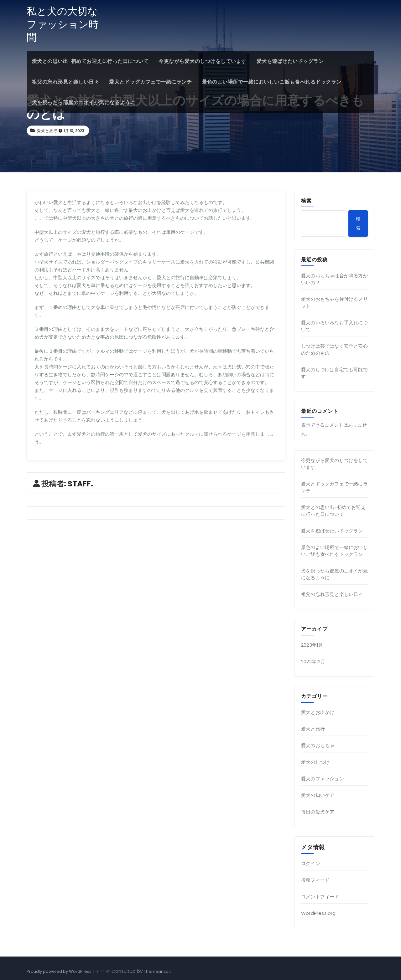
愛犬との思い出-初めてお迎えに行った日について (90, 61)
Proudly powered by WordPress (60, 971)
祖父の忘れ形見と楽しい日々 (65, 82)
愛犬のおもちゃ (318, 745)
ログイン (311, 863)
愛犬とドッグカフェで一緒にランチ (150, 82)
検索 (306, 201)
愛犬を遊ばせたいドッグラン (290, 61)
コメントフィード (320, 897)
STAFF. (80, 484)
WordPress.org (318, 913)
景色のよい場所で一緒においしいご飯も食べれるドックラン (272, 82)
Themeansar (157, 971)
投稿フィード (315, 880)
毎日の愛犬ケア (318, 812)
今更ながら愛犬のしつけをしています (203, 61)
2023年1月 (312, 645)
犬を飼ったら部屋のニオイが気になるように (83, 103)
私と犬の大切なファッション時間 (63, 24)
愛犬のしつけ (315, 762)
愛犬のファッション (323, 779)
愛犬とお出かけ (318, 712)
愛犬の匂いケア (318, 795)
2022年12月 (313, 662)
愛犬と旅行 (47, 131)
